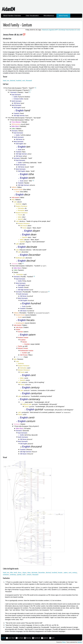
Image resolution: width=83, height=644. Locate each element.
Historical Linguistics (48, 30)
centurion (6, 575)
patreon (46, 638)
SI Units (77, 30)
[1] (36, 88)
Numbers (72, 30)
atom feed (11, 638)
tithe (11, 573)
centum (29, 575)
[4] (34, 276)
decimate (34, 573)
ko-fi (53, 638)
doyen (24, 573)
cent (24, 81)
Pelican (64, 642)
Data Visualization (32, 16)
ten (8, 81)
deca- (20, 573)
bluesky (29, 638)
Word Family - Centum (17, 25)
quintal (19, 575)
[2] (33, 181)
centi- (24, 575)
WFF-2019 (58, 30)
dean (29, 573)
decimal (13, 81)
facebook (37, 638)
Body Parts (65, 30)
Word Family (63, 16)
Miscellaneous (49, 16)
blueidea (80, 642)
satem (66, 573)
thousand (29, 81)
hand (5, 81)
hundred (19, 81)
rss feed (20, 638)
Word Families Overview (12, 16)
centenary (13, 575)
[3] (23, 263)
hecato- (60, 573)
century (75, 573)
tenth (15, 573)
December (42, 573)
